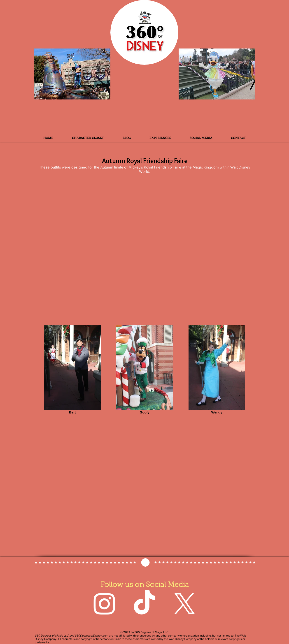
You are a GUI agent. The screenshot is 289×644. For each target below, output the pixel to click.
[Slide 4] (70, 94)
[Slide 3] (58, 94)
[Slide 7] (88, 94)
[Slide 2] (51, 94)
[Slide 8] (94, 94)
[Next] (103, 74)
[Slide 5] (82, 94)
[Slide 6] (64, 94)
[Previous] (41, 74)
